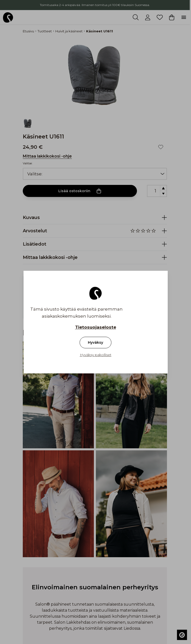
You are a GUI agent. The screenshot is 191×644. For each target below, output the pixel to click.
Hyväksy (95, 342)
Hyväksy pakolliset (96, 355)
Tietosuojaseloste (96, 327)
